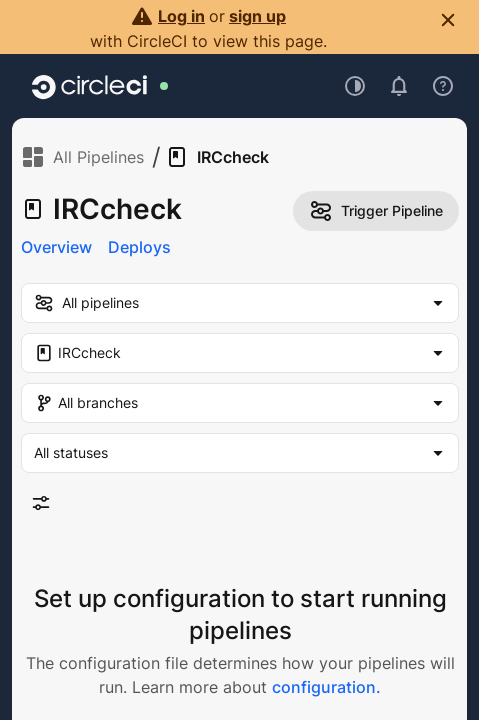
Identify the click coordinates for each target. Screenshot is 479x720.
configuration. (326, 687)
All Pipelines (82, 157)
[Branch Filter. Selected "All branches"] (240, 403)
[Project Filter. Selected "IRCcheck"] (240, 353)
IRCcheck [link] (217, 157)
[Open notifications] (399, 86)
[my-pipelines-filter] (240, 303)
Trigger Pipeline (376, 211)
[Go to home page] (89, 86)
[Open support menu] (443, 86)
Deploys (139, 247)
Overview (56, 247)
